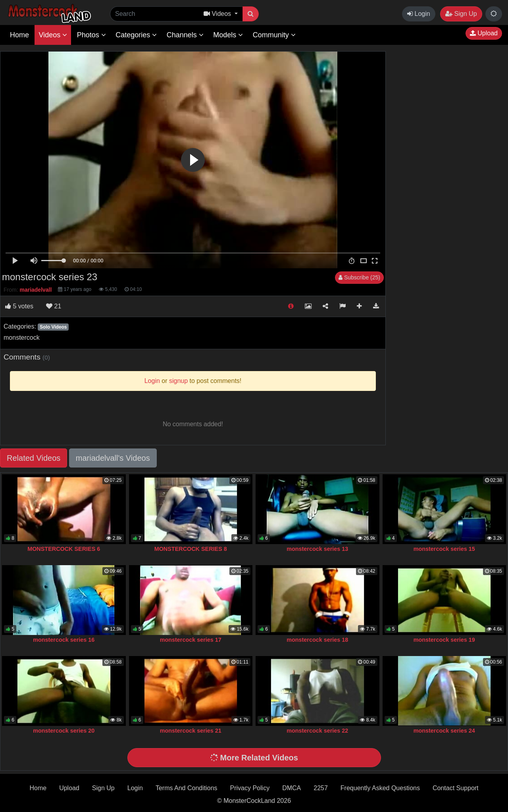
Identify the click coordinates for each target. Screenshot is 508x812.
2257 (321, 788)
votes (19, 306)
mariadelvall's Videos (113, 458)
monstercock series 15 (444, 549)
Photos (91, 35)
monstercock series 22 (317, 731)
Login (419, 14)
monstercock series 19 (444, 640)
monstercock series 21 (191, 731)
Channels (185, 35)
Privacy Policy (250, 788)
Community (274, 35)
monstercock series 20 (64, 731)
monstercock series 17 (191, 640)
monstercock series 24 (444, 731)
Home (19, 35)
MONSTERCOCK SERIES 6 (64, 549)
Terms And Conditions (187, 788)
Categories (136, 35)
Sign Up (461, 14)
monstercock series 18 (317, 640)
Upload (484, 33)
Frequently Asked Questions (380, 788)
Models (228, 35)
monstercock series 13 (317, 549)
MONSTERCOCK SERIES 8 (191, 549)
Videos (53, 35)
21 (54, 306)
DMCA (292, 788)
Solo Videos (53, 327)
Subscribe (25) (359, 277)
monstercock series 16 (64, 640)
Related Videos (34, 458)
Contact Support (456, 788)
